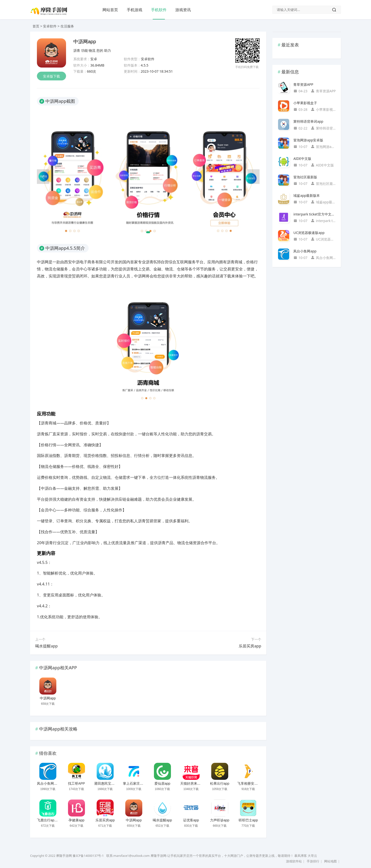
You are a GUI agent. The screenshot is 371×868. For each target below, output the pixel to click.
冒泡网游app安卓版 (308, 140)
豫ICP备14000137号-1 (88, 856)
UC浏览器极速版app (309, 233)
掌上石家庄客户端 (136, 783)
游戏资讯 (183, 10)
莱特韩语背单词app (308, 121)
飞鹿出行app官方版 (52, 820)
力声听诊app (220, 820)
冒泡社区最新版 (305, 177)
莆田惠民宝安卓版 (108, 783)
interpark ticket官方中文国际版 (315, 214)
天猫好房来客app (193, 783)
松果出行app (220, 783)
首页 (36, 26)
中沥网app (48, 698)
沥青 (77, 50)
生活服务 (67, 26)
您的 (100, 50)
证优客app (191, 820)
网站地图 (330, 861)
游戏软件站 (294, 861)
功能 (84, 50)
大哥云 (312, 856)
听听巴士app (248, 820)
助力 (108, 50)
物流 (92, 50)
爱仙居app (162, 783)
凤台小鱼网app (48, 783)
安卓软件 (50, 26)
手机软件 (159, 10)
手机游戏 (135, 10)
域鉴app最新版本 (307, 195)
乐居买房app (250, 646)
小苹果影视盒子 (305, 103)
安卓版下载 (51, 76)
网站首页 (110, 10)
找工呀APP (76, 783)
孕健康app (76, 820)
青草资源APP (303, 84)
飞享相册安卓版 (249, 783)
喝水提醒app (46, 646)
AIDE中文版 (302, 159)
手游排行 (313, 861)
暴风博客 (301, 856)
